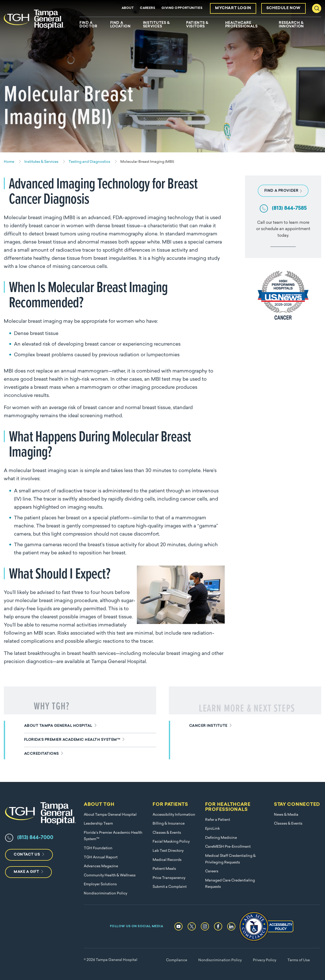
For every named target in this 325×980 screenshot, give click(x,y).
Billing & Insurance (169, 824)
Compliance (177, 960)
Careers (148, 8)
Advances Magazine (101, 866)
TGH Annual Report (101, 857)
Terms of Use (299, 960)
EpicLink (213, 829)
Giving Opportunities (182, 8)
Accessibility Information (174, 815)
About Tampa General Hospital (110, 815)
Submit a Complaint (170, 887)
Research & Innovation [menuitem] (291, 25)
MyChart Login (233, 8)
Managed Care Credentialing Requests (230, 884)
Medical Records (167, 860)
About (128, 8)
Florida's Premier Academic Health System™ (113, 836)
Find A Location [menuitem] (120, 25)
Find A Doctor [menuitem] (88, 25)
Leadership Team (98, 824)
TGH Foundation (98, 848)
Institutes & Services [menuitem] (156, 25)
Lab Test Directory (168, 851)
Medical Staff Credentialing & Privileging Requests (230, 859)
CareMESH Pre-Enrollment (228, 847)
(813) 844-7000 (35, 838)
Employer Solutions (100, 884)
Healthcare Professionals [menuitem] (241, 25)
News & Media (286, 815)
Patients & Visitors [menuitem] (197, 25)
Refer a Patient (218, 820)
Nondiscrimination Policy (105, 894)
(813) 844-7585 (289, 208)
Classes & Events (167, 833)
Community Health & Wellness (110, 875)
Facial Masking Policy (171, 842)
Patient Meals (164, 869)
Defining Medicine (221, 838)
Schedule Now (283, 8)
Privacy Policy (265, 960)
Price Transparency (169, 878)
